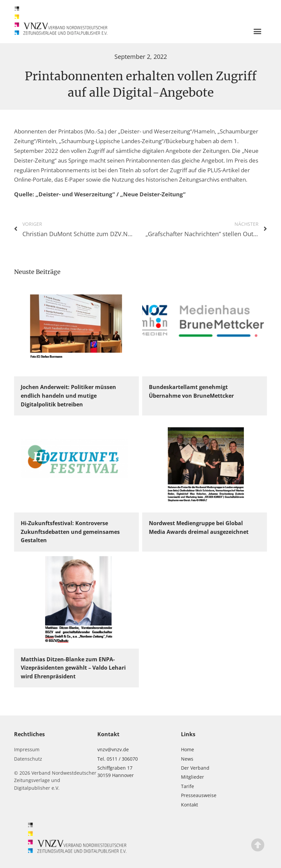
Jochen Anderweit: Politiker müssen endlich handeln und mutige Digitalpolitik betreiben (68, 396)
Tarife (188, 786)
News (187, 759)
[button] (258, 31)
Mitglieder (193, 777)
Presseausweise (199, 795)
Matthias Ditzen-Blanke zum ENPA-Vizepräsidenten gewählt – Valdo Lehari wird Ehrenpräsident (73, 668)
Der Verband (195, 768)
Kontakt (190, 805)
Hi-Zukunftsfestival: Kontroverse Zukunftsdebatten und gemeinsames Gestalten (70, 532)
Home (188, 749)
